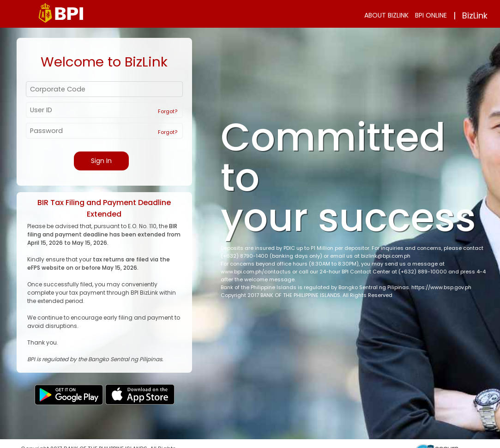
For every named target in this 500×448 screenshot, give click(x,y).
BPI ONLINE (431, 15)
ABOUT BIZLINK (386, 15)
